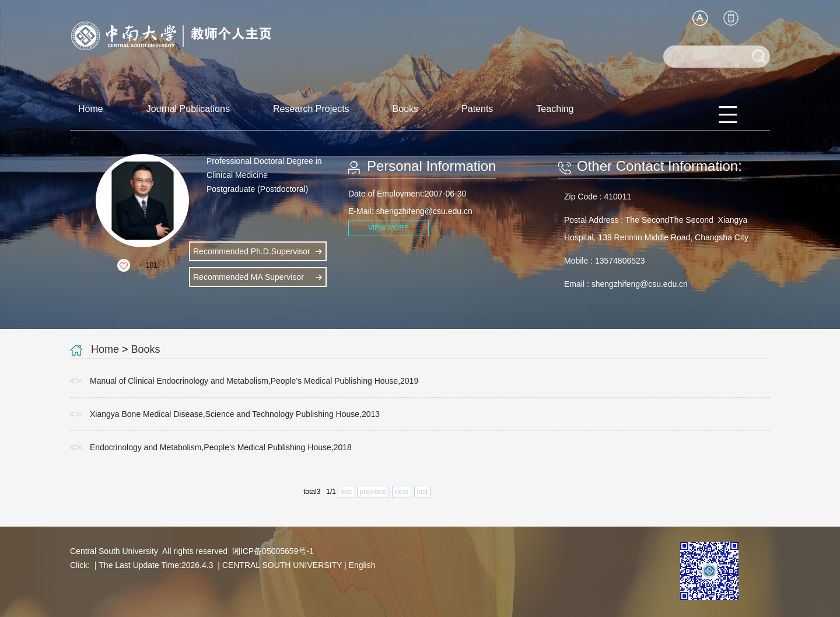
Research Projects (311, 109)
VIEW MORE (388, 228)
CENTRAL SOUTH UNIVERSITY (282, 565)
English (362, 565)
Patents (477, 109)
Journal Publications (188, 109)
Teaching (555, 109)
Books (405, 109)
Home (91, 109)
